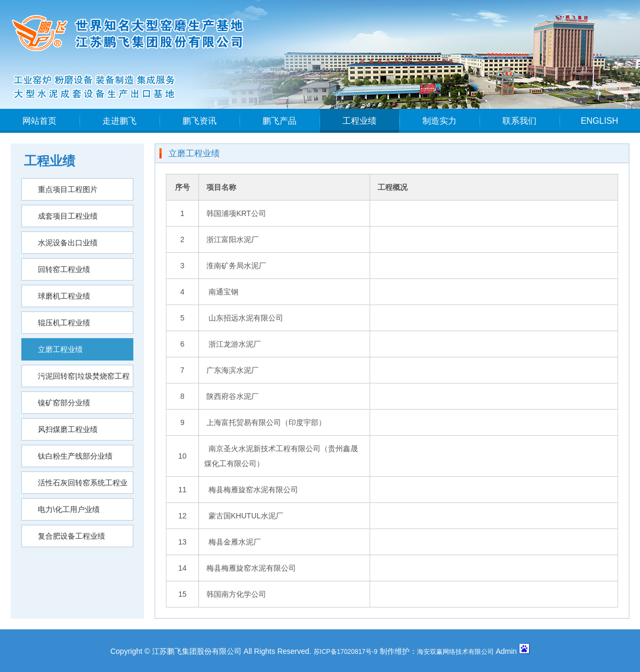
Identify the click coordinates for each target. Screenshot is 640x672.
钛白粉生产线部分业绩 (75, 456)
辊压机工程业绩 (64, 323)
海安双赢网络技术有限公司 (455, 652)
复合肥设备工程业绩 (71, 536)
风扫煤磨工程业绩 (68, 429)
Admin (506, 651)
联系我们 (519, 121)
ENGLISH (599, 121)
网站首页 (39, 121)
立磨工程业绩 (60, 349)
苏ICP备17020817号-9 (346, 652)
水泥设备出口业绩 (68, 243)
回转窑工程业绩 (64, 269)
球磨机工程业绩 (64, 296)
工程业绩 (359, 121)
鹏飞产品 (279, 121)
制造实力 (439, 121)
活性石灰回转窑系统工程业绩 (75, 486)
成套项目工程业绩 (68, 216)
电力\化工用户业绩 (69, 509)
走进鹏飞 (119, 121)
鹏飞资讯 (199, 121)
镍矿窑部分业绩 (64, 403)
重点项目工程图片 (68, 189)
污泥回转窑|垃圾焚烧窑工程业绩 (76, 379)
